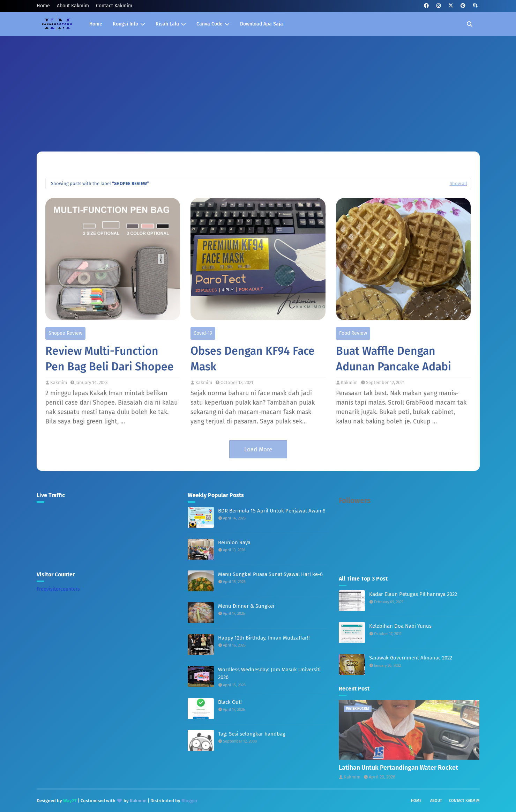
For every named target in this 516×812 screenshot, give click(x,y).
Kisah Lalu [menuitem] (167, 24)
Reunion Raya (234, 542)
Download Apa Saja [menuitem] (261, 24)
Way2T (70, 801)
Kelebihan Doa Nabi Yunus (400, 626)
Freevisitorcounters (58, 589)
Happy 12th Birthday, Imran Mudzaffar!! (264, 638)
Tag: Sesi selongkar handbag (252, 734)
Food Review (353, 333)
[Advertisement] (258, 89)
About (436, 801)
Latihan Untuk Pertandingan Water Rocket (398, 768)
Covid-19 (203, 333)
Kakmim (59, 382)
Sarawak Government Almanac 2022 (411, 658)
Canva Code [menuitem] (210, 24)
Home (43, 6)
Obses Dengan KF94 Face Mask (253, 359)
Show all (458, 183)
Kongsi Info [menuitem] (125, 24)
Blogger (189, 801)
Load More (258, 449)
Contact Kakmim (114, 6)
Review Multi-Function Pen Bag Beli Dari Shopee (110, 359)
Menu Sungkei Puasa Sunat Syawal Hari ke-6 (270, 574)
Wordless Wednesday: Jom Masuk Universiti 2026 (269, 674)
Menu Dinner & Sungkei (246, 606)
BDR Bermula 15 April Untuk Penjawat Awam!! (272, 511)
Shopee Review (65, 333)
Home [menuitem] (96, 24)
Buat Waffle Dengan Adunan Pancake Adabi (394, 359)
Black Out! (230, 702)
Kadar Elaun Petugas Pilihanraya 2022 (413, 594)
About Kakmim (73, 6)
